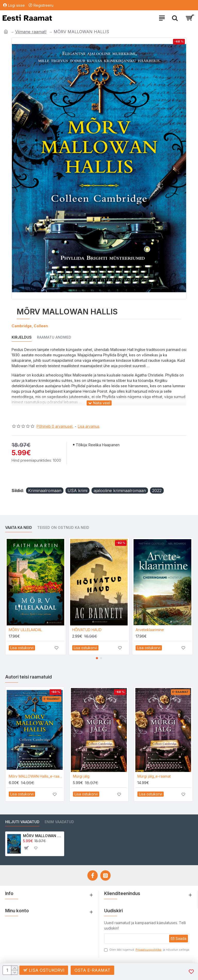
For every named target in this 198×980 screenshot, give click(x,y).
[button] (97, 658)
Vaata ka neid (19, 527)
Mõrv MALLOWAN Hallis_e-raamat (36, 776)
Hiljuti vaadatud (22, 822)
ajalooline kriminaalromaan (120, 491)
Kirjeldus (22, 337)
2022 (157, 491)
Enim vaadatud (59, 822)
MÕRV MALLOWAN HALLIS (43, 836)
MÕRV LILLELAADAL (25, 630)
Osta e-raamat (93, 970)
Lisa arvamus (89, 426)
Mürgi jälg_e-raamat (154, 776)
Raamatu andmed (54, 337)
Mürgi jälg (81, 776)
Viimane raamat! (31, 32)
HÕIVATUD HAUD (87, 630)
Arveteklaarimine (150, 630)
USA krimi (77, 491)
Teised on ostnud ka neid (63, 527)
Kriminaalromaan (45, 491)
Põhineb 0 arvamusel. (55, 426)
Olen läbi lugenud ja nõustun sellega (147, 950)
